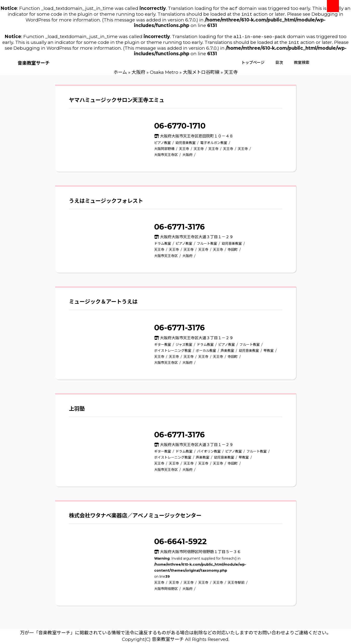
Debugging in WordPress (42, 50)
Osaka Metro (164, 74)
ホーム (120, 74)
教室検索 (302, 64)
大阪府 (138, 74)
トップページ (253, 64)
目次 (279, 64)
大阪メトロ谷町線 (201, 74)
